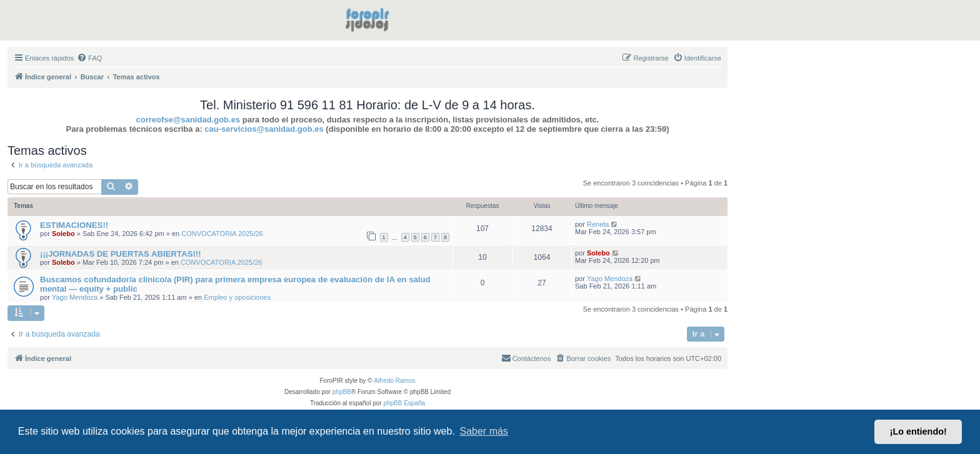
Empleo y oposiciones (237, 297)
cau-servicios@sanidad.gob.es (264, 129)
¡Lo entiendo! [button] (918, 432)
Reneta (598, 224)
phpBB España (404, 403)
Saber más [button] (484, 431)
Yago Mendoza (75, 297)
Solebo (63, 234)
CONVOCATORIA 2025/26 (222, 234)
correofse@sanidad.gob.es (188, 120)
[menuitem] (89, 58)
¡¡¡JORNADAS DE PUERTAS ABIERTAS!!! (121, 254)
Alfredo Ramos (394, 381)
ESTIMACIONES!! (74, 225)
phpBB (342, 392)
